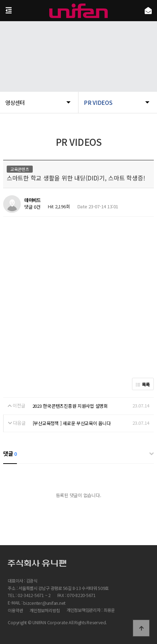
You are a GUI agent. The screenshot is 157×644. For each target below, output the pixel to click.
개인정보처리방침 (45, 610)
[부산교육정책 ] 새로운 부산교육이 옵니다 (72, 423)
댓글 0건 (32, 207)
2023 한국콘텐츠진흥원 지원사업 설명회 (70, 406)
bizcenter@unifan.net (44, 603)
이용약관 (15, 610)
